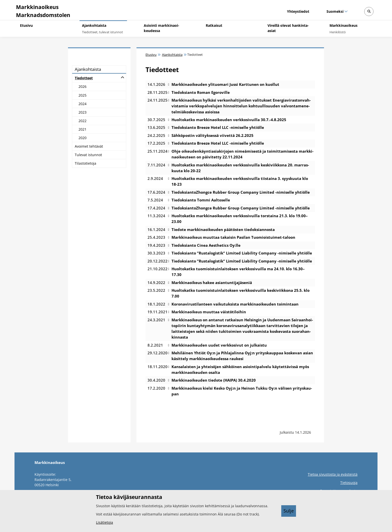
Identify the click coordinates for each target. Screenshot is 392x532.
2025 (82, 95)
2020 (82, 138)
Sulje (289, 511)
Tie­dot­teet (84, 78)
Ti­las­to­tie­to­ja (85, 163)
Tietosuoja (349, 483)
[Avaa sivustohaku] (369, 12)
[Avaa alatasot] (122, 77)
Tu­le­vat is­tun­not (88, 155)
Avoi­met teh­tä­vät (89, 146)
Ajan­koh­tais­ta (88, 69)
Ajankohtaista (172, 55)
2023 (82, 112)
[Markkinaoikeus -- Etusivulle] (42, 10)
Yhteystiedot (298, 11)
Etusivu (151, 55)
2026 (82, 86)
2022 (82, 121)
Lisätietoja (104, 522)
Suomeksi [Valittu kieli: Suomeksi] (335, 11)
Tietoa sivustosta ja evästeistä (333, 474)
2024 (82, 104)
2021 (82, 129)
